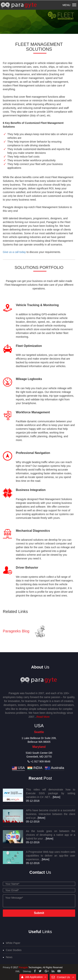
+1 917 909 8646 (39, 761)
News (9, 957)
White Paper (13, 943)
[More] (57, 797)
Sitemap (27, 971)
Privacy (7, 967)
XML (18, 971)
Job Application (34, 977)
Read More (43, 717)
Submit (39, 913)
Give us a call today (14, 252)
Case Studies (14, 950)
